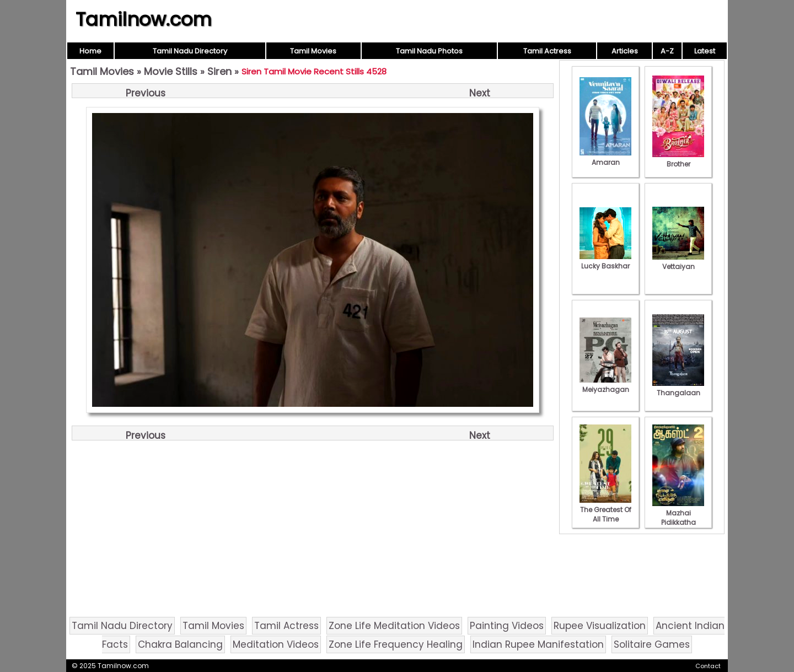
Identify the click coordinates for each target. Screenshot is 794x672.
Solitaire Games (652, 644)
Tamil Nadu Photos (429, 51)
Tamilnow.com (144, 19)
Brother (678, 159)
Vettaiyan (678, 262)
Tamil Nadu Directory (190, 51)
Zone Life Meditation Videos (394, 626)
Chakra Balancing (180, 644)
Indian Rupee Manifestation (538, 644)
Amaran (605, 158)
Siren (219, 71)
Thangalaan (678, 388)
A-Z (667, 51)
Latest (705, 51)
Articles (625, 51)
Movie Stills (171, 71)
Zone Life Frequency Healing (396, 644)
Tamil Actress (547, 51)
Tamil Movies (313, 51)
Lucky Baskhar (605, 261)
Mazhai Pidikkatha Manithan (678, 518)
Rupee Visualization (600, 626)
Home (90, 51)
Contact (708, 666)
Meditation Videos (276, 644)
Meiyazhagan (605, 385)
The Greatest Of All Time (605, 510)
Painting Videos (507, 626)
